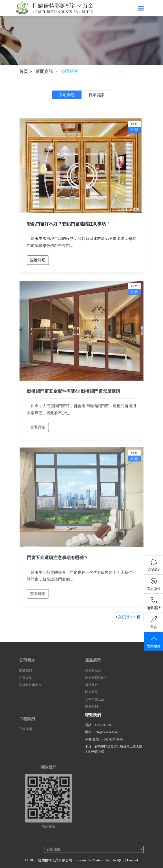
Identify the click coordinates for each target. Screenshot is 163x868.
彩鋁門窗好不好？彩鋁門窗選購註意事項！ (69, 224)
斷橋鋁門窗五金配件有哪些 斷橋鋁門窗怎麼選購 (74, 394)
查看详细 (38, 260)
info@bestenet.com (107, 735)
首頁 (24, 71)
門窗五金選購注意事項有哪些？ (58, 561)
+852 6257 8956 (112, 743)
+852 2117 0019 (105, 728)
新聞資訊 (44, 71)
